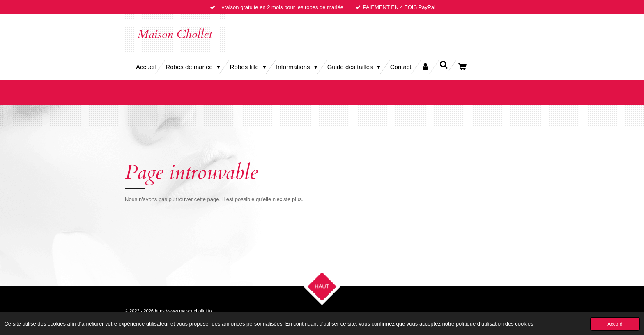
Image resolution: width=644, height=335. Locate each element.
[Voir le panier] (462, 67)
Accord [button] (615, 324)
